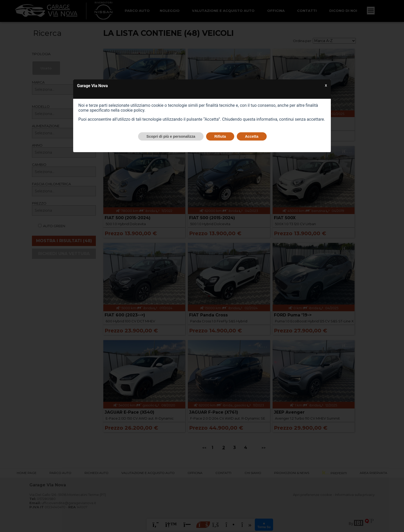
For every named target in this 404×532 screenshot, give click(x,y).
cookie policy (132, 110)
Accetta (252, 136)
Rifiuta (220, 136)
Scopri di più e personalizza (171, 136)
